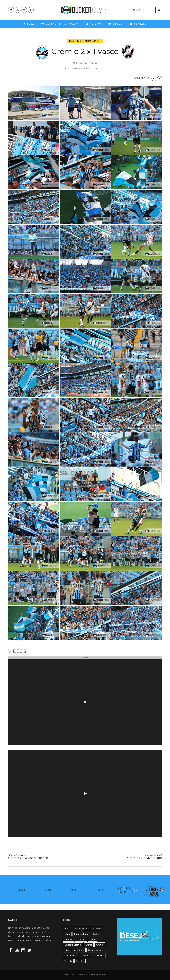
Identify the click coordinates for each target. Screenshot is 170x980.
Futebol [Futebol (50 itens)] (68, 940)
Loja (29, 25)
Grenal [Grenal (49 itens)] (89, 945)
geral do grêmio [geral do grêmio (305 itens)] (73, 945)
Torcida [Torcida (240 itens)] (68, 961)
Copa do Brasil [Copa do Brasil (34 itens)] (81, 934)
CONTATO (138, 25)
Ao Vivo (93, 25)
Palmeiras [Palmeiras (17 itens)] (99, 956)
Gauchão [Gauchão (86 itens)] (81, 940)
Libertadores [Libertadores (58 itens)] (94, 950)
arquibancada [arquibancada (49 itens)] (81, 929)
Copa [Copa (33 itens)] (67, 934)
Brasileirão (75, 41)
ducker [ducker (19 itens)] (96, 934)
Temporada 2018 (93, 41)
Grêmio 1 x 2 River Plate (125, 857)
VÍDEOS (116, 25)
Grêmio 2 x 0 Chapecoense (45, 857)
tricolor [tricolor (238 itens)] (80, 961)
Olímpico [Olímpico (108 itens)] (86, 956)
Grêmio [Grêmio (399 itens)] (100, 945)
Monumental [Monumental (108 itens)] (71, 956)
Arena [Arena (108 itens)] (67, 929)
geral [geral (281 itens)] (93, 940)
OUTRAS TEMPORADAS (60, 25)
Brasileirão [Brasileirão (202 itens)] (97, 929)
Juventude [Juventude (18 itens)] (79, 950)
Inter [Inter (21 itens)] (67, 950)
